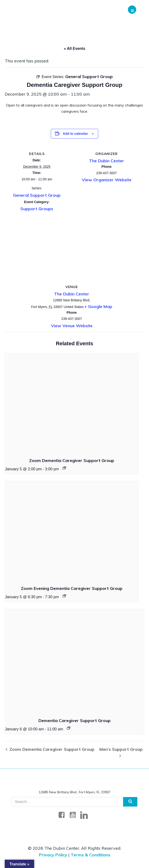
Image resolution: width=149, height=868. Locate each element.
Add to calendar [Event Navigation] (75, 134)
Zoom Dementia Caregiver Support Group (72, 460)
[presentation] (72, 403)
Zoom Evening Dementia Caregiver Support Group (72, 588)
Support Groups (37, 209)
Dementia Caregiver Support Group (74, 721)
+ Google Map (98, 306)
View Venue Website (72, 326)
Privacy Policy (53, 855)
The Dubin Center (107, 161)
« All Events (74, 49)
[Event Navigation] (64, 468)
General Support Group (37, 195)
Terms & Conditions (91, 855)
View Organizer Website (107, 180)
